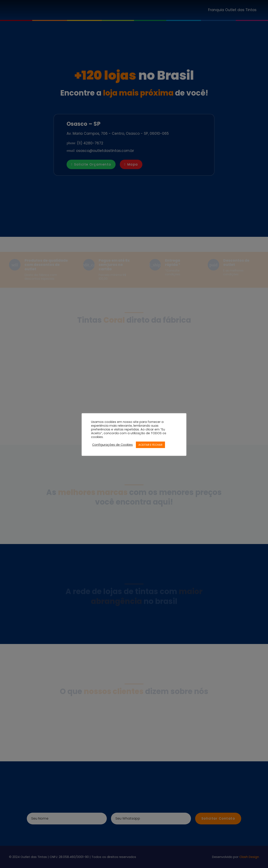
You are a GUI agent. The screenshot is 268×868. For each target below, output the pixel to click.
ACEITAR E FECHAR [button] (150, 445)
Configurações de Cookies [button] (112, 445)
